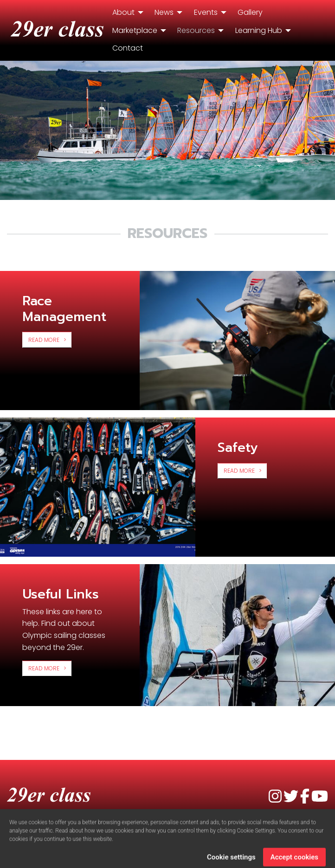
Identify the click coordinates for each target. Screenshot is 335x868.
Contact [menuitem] (128, 48)
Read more (44, 340)
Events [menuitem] (206, 12)
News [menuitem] (164, 12)
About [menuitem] (123, 12)
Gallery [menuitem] (250, 12)
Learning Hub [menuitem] (259, 30)
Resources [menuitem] (196, 30)
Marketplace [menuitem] (135, 30)
